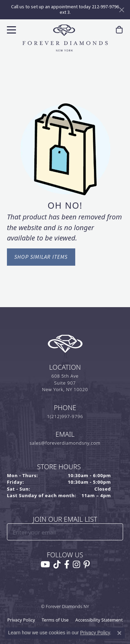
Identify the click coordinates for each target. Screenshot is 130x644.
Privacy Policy (21, 620)
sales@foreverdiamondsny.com (65, 443)
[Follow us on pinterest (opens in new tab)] (87, 565)
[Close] (122, 10)
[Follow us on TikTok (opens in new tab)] (57, 565)
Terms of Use (55, 620)
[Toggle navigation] (11, 29)
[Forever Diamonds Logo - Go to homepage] (65, 38)
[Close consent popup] (119, 633)
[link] (119, 30)
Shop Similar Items (41, 257)
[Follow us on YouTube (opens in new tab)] (45, 565)
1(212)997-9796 (65, 416)
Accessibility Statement (99, 620)
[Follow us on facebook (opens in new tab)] (67, 565)
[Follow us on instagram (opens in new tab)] (76, 565)
